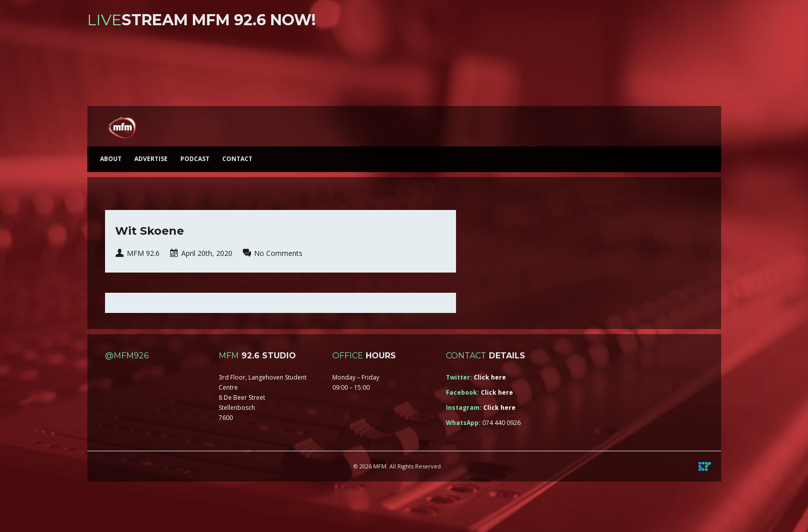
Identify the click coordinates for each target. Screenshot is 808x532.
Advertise (151, 159)
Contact (237, 159)
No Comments (278, 253)
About (111, 159)
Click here (490, 377)
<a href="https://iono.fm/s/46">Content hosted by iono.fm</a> (404, 69)
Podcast (195, 159)
